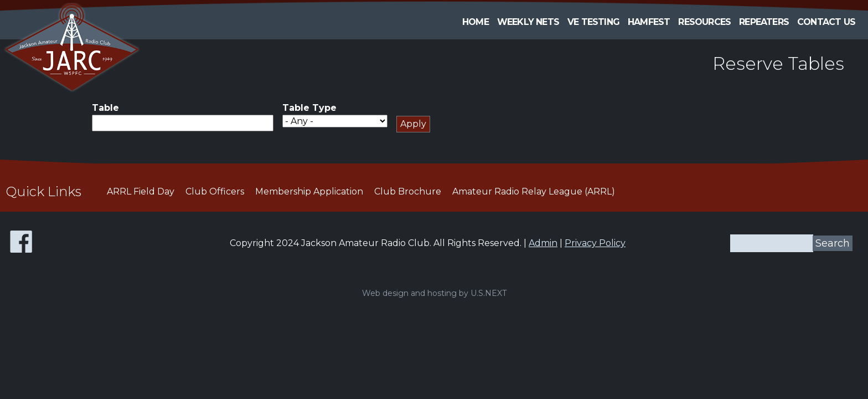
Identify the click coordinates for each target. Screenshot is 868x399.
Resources (704, 22)
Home (476, 22)
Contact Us (826, 22)
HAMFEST (649, 22)
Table (105, 108)
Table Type (309, 108)
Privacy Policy (595, 243)
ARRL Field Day (141, 191)
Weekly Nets (528, 22)
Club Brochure (408, 191)
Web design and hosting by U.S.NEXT (434, 293)
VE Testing (593, 22)
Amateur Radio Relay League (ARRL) (534, 191)
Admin (543, 243)
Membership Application (309, 191)
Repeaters (764, 22)
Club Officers (215, 191)
